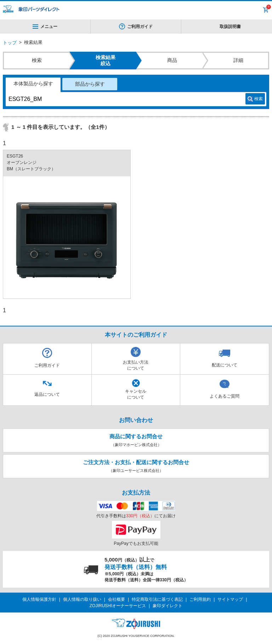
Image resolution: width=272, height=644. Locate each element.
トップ (10, 43)
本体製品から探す (33, 84)
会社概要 (117, 599)
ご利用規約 (200, 599)
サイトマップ (230, 599)
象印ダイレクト (168, 606)
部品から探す (90, 84)
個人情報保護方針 (39, 599)
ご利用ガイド (140, 27)
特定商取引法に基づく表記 (157, 599)
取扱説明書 (230, 27)
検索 (259, 99)
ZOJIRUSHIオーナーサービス (118, 606)
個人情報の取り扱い (82, 599)
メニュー (45, 27)
